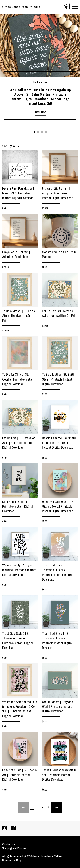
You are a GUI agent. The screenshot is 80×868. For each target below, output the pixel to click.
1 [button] (34, 132)
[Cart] (66, 8)
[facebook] (13, 828)
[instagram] (5, 828)
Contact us (8, 844)
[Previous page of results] (23, 807)
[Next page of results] (57, 807)
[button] (16, 146)
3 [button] (42, 132)
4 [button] (46, 132)
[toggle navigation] (75, 6)
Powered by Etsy (12, 860)
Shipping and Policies (14, 848)
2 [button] (38, 132)
